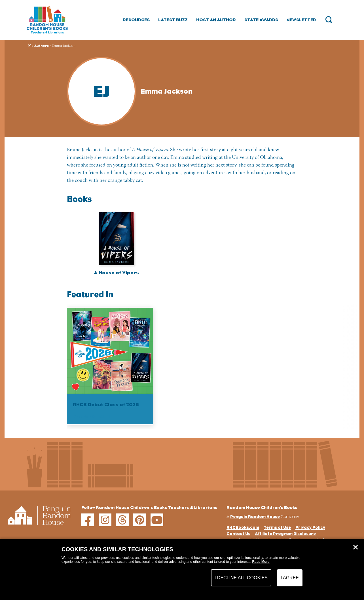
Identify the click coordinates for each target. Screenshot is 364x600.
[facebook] (88, 520)
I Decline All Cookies (241, 578)
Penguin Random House (255, 516)
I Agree (290, 578)
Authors (42, 46)
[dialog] (182, 570)
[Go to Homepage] (47, 20)
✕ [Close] (355, 547)
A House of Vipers (116, 273)
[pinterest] (140, 520)
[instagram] (105, 520)
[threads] (122, 520)
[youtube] (157, 520)
